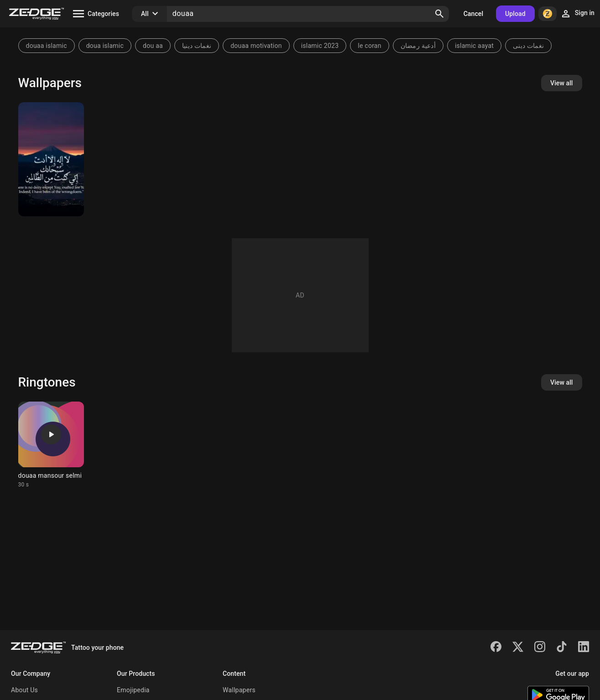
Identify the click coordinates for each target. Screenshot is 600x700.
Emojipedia (133, 690)
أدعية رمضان (418, 46)
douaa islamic (47, 46)
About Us (24, 690)
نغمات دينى (528, 46)
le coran (369, 46)
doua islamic (105, 46)
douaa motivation (256, 46)
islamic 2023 (320, 46)
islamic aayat (474, 46)
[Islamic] (51, 159)
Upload (515, 14)
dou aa (153, 46)
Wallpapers (239, 690)
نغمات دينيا (197, 46)
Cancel (473, 14)
